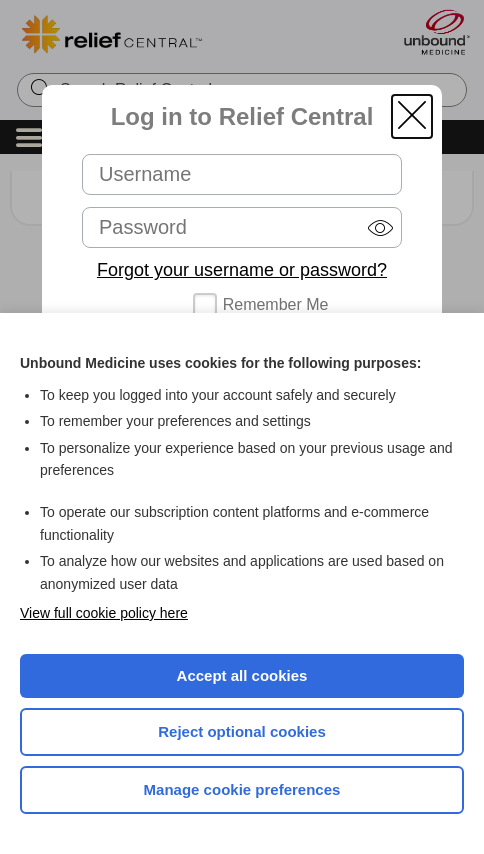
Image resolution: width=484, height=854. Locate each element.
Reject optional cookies (242, 731)
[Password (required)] (242, 227)
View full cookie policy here (104, 613)
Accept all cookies (242, 675)
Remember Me (276, 304)
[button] (412, 116)
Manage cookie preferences (242, 789)
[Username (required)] (242, 174)
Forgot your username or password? (242, 270)
